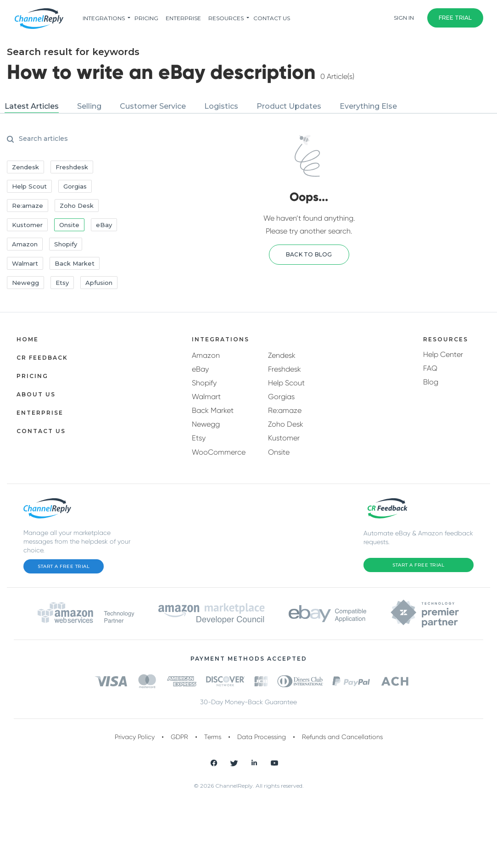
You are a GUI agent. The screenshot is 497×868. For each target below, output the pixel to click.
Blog (431, 382)
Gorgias (281, 397)
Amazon (206, 355)
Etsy (199, 438)
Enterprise (183, 18)
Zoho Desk (286, 424)
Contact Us (272, 18)
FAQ (430, 368)
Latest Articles (32, 106)
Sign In (404, 18)
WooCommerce (219, 452)
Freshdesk (285, 369)
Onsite (279, 452)
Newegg (206, 424)
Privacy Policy (135, 737)
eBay (200, 369)
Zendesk (282, 355)
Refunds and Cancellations (342, 737)
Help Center (443, 354)
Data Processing (262, 737)
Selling (89, 106)
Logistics (221, 106)
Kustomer (284, 438)
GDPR (179, 737)
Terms (213, 737)
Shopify (204, 383)
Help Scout (286, 383)
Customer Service (153, 106)
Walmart (206, 397)
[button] (309, 255)
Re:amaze (285, 410)
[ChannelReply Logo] (39, 19)
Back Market (213, 410)
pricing (146, 18)
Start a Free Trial (64, 566)
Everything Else (368, 106)
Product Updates (289, 106)
